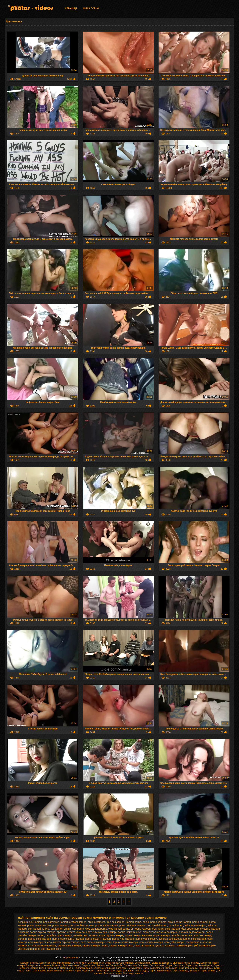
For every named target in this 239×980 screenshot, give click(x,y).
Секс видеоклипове (61, 963)
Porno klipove (205, 965)
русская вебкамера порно (174, 939)
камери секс (134, 932)
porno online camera (82, 925)
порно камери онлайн (166, 935)
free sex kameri (116, 922)
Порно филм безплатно (136, 965)
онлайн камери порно (31, 935)
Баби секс (45, 963)
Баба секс (121, 968)
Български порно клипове (186, 963)
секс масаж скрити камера (63, 942)
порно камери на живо (138, 935)
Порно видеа (142, 971)
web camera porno (96, 929)
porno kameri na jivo (39, 925)
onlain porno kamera (155, 922)
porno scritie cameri (106, 925)
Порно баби (116, 965)
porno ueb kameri (157, 925)
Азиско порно (79, 963)
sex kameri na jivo (38, 929)
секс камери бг (37, 942)
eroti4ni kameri (78, 922)
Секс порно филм (188, 968)
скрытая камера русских (149, 945)
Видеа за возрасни (161, 963)
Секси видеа (205, 968)
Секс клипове (126, 963)
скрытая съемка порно (179, 945)
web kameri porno (119, 929)
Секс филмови (143, 963)
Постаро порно (157, 965)
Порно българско (175, 965)
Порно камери (15, 6)
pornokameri (176, 925)
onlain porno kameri (179, 922)
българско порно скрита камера (201, 929)
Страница (71, 8)
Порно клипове (180, 971)
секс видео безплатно (122, 971)
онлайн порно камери (59, 935)
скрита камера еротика (42, 945)
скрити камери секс (121, 945)
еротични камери (96, 932)
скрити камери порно (95, 945)
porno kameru (60, 925)
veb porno (78, 929)
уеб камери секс (51, 949)
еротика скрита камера (71, 932)
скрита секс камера (69, 945)
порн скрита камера (111, 935)
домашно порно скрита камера (37, 932)
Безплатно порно (29, 963)
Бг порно (57, 965)
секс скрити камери (151, 942)
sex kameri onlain (61, 929)
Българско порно (83, 968)
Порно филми (39, 968)
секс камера (198, 939)
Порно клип (191, 965)
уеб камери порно (29, 949)
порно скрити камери (98, 939)
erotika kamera (96, 922)
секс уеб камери (174, 942)
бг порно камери (141, 929)
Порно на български (153, 968)
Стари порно (112, 963)
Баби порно (103, 965)
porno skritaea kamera (132, 925)
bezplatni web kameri (55, 922)
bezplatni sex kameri (30, 922)
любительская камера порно (160, 932)
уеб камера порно (205, 945)
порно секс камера (40, 939)
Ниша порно (91, 8)
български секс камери (166, 929)
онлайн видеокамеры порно (196, 932)
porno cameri (200, 922)
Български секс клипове (38, 965)
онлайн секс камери (86, 935)
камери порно (117, 932)
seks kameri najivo (195, 925)
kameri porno (134, 922)
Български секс (96, 963)
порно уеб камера (123, 939)
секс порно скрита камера (122, 942)
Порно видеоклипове (160, 971)
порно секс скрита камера (68, 939)
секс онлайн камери (93, 942)
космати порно (73, 971)
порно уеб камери (146, 939)
